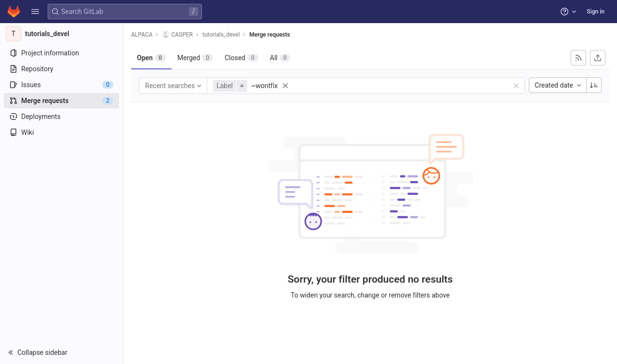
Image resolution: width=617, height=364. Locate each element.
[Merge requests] (61, 101)
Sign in (596, 12)
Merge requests (269, 35)
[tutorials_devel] (62, 34)
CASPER (177, 34)
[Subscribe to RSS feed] (578, 58)
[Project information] (61, 53)
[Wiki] (61, 132)
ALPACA (142, 35)
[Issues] (61, 85)
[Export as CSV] (598, 58)
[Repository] (61, 69)
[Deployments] (61, 117)
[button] (35, 12)
